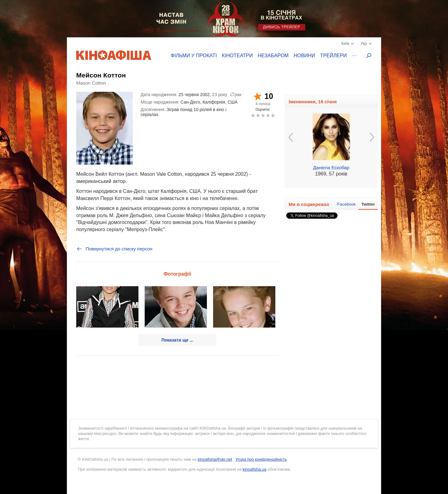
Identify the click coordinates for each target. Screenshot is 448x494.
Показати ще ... (177, 340)
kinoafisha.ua (255, 469)
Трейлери (334, 56)
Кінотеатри (237, 56)
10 (273, 115)
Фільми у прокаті (194, 56)
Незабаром (273, 56)
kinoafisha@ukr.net (215, 459)
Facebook (346, 204)
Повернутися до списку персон (114, 249)
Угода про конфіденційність (261, 459)
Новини (304, 56)
